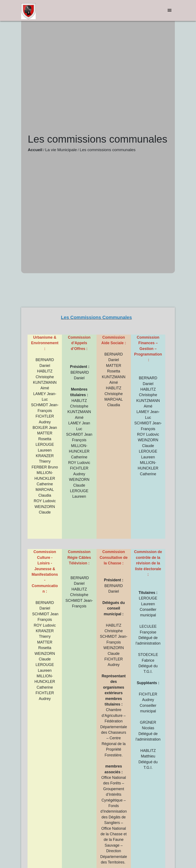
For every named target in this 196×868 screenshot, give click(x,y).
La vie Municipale (61, 150)
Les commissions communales (108, 150)
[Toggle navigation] (170, 11)
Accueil (35, 150)
